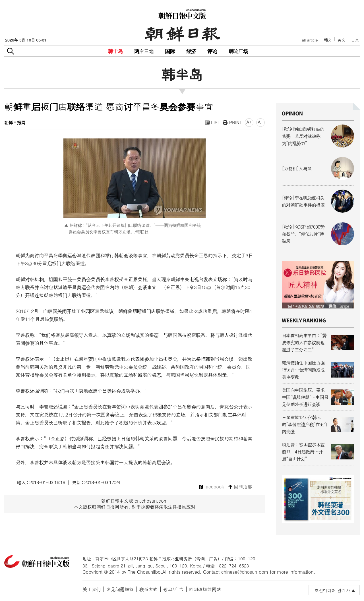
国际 (170, 51)
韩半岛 (115, 51)
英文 (341, 40)
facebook (211, 487)
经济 (191, 51)
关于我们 (92, 589)
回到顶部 (240, 487)
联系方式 (148, 589)
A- (260, 122)
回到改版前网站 (205, 589)
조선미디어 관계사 (332, 590)
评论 (212, 51)
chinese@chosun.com (245, 572)
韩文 (328, 40)
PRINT (232, 122)
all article (310, 40)
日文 (355, 40)
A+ (249, 122)
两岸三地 (144, 51)
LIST (213, 122)
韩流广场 (238, 51)
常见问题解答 (120, 589)
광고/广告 (173, 589)
